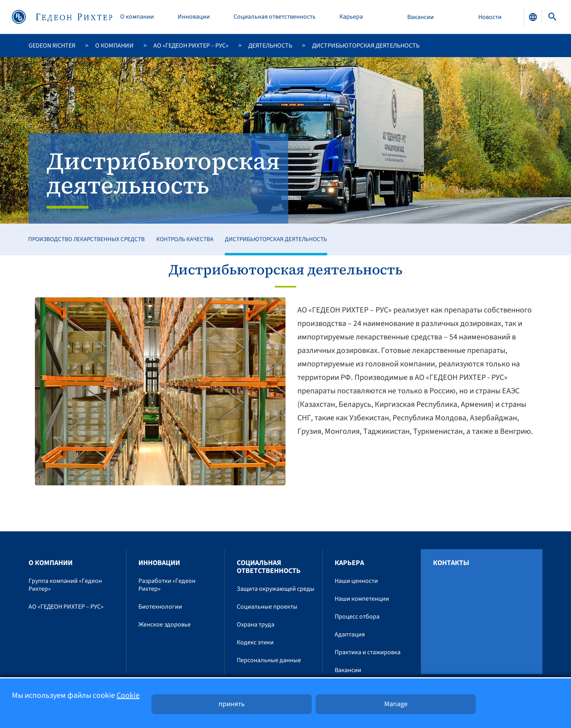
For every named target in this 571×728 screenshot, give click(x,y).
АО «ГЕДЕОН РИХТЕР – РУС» (191, 46)
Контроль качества (185, 239)
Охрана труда (256, 625)
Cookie (128, 695)
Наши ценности (356, 581)
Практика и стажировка (368, 652)
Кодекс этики (255, 642)
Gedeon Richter (52, 46)
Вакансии (421, 17)
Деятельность (270, 46)
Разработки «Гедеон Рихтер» (167, 585)
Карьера (351, 17)
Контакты (451, 563)
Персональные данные (269, 660)
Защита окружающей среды (276, 589)
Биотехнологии (160, 607)
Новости (490, 17)
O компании (137, 17)
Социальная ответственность (275, 17)
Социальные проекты (267, 607)
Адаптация (350, 634)
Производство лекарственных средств (86, 239)
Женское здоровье (165, 625)
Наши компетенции (362, 599)
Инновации (194, 17)
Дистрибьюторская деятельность (276, 239)
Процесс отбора (357, 617)
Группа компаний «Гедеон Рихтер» (65, 585)
